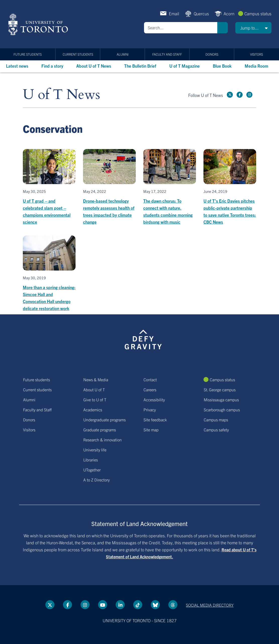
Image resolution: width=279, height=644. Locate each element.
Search (223, 28)
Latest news (17, 66)
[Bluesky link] (155, 605)
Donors (212, 54)
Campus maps (216, 420)
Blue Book (222, 66)
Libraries (91, 460)
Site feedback (155, 420)
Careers (150, 390)
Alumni (123, 54)
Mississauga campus (221, 400)
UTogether (92, 470)
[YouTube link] (103, 605)
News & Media (96, 379)
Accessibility (154, 400)
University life (95, 450)
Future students (28, 54)
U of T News (61, 95)
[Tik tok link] (138, 605)
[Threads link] (173, 605)
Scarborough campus (222, 410)
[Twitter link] (230, 95)
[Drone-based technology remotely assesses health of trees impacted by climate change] (109, 187)
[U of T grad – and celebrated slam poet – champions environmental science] (49, 187)
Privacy (150, 410)
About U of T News (94, 66)
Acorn (229, 13)
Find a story (52, 66)
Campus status (258, 13)
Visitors (257, 54)
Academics (93, 410)
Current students (78, 54)
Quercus (201, 13)
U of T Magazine (185, 66)
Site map (151, 430)
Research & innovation (102, 440)
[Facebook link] (240, 95)
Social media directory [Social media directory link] (210, 605)
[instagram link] (249, 95)
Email (174, 13)
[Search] (181, 28)
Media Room (256, 66)
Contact (150, 379)
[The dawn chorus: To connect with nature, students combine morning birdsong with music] (170, 187)
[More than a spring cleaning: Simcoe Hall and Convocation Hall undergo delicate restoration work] (49, 274)
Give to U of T (95, 400)
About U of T (94, 390)
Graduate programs (100, 430)
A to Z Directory (96, 480)
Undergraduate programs (104, 420)
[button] (253, 28)
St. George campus (220, 390)
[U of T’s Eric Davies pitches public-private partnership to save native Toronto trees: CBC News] (230, 187)
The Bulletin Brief (140, 66)
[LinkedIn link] (120, 605)
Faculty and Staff (167, 54)
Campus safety (216, 430)
